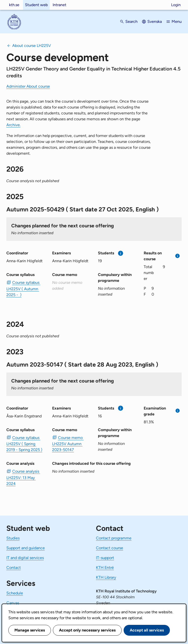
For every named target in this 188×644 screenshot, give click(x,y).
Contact (14, 568)
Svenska (155, 21)
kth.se (14, 5)
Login (176, 5)
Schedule (15, 593)
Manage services (30, 630)
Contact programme (114, 538)
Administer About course (28, 86)
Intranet (59, 5)
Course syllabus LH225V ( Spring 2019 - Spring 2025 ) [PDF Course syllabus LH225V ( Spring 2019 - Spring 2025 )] (24, 444)
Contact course (110, 548)
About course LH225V (32, 46)
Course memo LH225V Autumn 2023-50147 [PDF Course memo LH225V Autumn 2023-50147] (68, 444)
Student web (36, 5)
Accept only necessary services (87, 630)
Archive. (13, 125)
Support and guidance (26, 548)
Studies (13, 538)
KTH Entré (105, 568)
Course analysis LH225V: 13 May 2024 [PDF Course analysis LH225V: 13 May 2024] (23, 477)
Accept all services (147, 630)
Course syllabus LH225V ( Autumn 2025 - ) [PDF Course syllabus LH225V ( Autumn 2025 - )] (23, 288)
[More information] (121, 253)
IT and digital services (25, 558)
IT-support (105, 558)
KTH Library (106, 577)
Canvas (13, 603)
